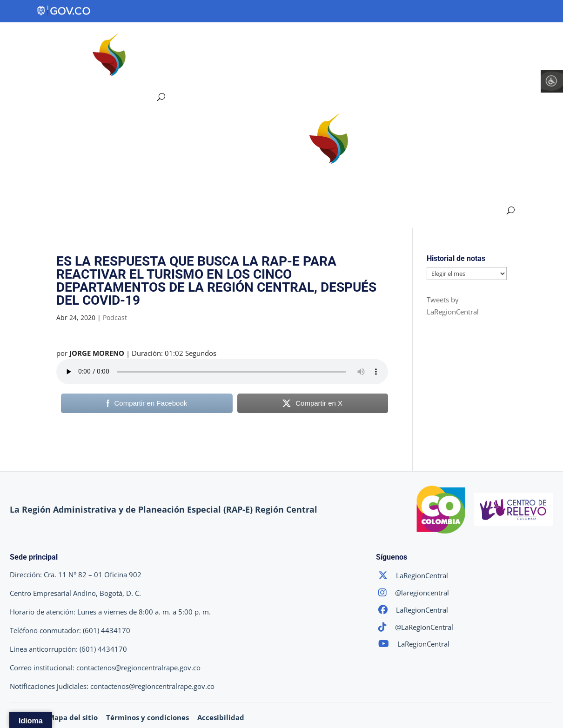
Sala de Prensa (531, 40)
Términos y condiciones (147, 717)
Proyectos (338, 40)
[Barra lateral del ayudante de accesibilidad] (552, 81)
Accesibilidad (221, 717)
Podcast (115, 317)
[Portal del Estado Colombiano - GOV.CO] (64, 11)
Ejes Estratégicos (261, 40)
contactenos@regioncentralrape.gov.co (138, 668)
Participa (466, 40)
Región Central (175, 40)
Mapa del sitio (73, 717)
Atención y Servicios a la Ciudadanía (208, 75)
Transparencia (403, 40)
